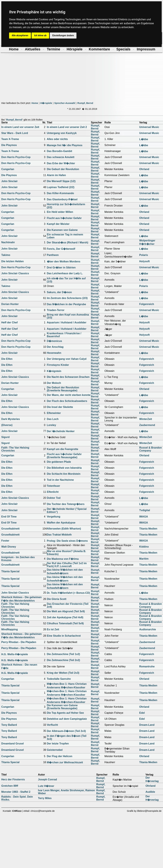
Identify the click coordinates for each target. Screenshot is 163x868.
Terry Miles (45, 798)
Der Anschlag (55, 347)
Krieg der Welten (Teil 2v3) (63, 673)
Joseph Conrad (48, 779)
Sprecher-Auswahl (65, 103)
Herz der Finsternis (13, 779)
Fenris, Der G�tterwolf (61, 249)
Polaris (144, 255)
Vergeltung (54, 517)
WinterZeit (146, 419)
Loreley (51, 425)
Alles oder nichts (57, 139)
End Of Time (9, 517)
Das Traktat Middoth (59, 535)
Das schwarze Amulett (61, 157)
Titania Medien (148, 529)
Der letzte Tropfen (58, 744)
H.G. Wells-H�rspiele (15, 654)
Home (35, 103)
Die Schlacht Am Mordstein (64, 474)
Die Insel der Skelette (60, 407)
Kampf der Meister (58, 224)
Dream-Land (147, 725)
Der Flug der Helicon (60, 756)
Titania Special (10, 571)
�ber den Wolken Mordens (64, 262)
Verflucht (52, 725)
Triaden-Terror (56, 310)
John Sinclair (9, 181)
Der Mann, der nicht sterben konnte (69, 395)
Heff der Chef (9, 322)
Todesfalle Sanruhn (59, 679)
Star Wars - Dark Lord (15, 133)
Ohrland (144, 169)
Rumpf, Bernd (85, 103)
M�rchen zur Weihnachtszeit (65, 762)
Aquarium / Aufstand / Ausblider (67, 322)
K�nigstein (54, 371)
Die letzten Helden (13, 261)
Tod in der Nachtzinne (60, 480)
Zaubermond (147, 425)
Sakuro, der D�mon (59, 292)
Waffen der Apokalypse (61, 523)
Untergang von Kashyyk (62, 133)
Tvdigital (145, 510)
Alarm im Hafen (56, 175)
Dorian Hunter (10, 304)
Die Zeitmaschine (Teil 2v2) (63, 660)
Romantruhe (147, 666)
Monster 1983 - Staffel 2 (16, 792)
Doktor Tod (54, 498)
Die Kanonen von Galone (62, 230)
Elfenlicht (53, 492)
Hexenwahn (54, 353)
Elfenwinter (54, 413)
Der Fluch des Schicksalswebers (67, 401)
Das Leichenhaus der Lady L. (65, 273)
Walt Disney (9, 547)
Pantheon (53, 255)
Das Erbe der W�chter (61, 163)
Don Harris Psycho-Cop (16, 157)
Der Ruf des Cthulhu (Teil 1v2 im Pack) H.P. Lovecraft (67, 565)
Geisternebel (55, 750)
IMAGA (144, 517)
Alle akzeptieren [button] (20, 35)
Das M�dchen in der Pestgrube (66, 304)
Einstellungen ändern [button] (63, 35)
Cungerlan (8, 169)
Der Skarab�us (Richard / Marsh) (68, 242)
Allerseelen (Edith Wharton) (64, 529)
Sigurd (5, 437)
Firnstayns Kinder (58, 365)
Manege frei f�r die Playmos (65, 145)
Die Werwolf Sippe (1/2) (61, 181)
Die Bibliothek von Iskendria (64, 468)
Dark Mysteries (11, 419)
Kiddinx (144, 547)
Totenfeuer (53, 486)
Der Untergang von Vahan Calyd (67, 359)
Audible (150, 792)
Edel (142, 713)
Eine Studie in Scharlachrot (64, 636)
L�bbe (144, 139)
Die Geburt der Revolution (63, 169)
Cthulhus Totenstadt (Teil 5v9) (65, 623)
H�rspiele (46, 103)
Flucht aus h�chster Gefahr (64, 218)
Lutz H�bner (46, 786)
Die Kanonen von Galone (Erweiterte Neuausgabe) (62, 707)
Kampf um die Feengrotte (63, 449)
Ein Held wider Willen (60, 212)
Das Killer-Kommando (60, 193)
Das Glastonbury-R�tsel (62, 199)
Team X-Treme (10, 139)
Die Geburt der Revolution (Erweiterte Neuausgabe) (63, 389)
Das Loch (53, 419)
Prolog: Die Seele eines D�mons (67, 541)
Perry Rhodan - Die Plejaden (19, 642)
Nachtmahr (8, 242)
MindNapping (10, 629)
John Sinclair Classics (15, 273)
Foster (5, 541)
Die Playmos (9, 145)
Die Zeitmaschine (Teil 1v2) (63, 654)
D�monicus (54, 341)
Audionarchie (148, 629)
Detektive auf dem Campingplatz (67, 719)
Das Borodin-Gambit (60, 151)
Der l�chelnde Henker (61, 431)
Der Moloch (54, 383)
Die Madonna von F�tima (63, 559)
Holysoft (144, 261)
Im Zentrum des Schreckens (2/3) (67, 298)
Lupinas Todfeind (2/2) (61, 187)
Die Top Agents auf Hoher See (65, 713)
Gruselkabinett (10, 529)
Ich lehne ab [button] (40, 35)
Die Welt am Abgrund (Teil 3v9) (66, 611)
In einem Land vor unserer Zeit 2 (67, 127)
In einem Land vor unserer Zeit (20, 127)
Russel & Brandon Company (151, 449)
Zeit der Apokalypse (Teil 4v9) (65, 617)
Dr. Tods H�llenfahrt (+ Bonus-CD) (68, 593)
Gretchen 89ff (10, 786)
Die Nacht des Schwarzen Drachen (68, 377)
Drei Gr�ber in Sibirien (61, 268)
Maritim (144, 559)
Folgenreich (147, 304)
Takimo (6, 255)
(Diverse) (7, 425)
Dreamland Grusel (13, 744)
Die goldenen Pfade (59, 462)
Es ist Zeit (53, 629)
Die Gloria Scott (57, 599)
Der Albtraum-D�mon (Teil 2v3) (66, 731)
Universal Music (149, 127)
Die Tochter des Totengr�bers (66, 504)
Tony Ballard (9, 725)
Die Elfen (7, 359)
